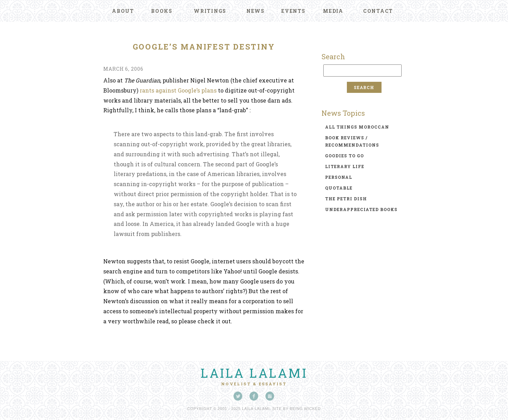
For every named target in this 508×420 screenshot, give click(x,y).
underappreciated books (361, 209)
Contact (378, 11)
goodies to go (344, 156)
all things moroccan (357, 127)
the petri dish (346, 199)
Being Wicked (305, 409)
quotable (339, 188)
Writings (210, 11)
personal (339, 177)
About (123, 11)
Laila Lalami (254, 373)
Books (162, 11)
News (256, 11)
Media (333, 11)
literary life (345, 166)
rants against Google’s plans (178, 90)
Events (294, 11)
